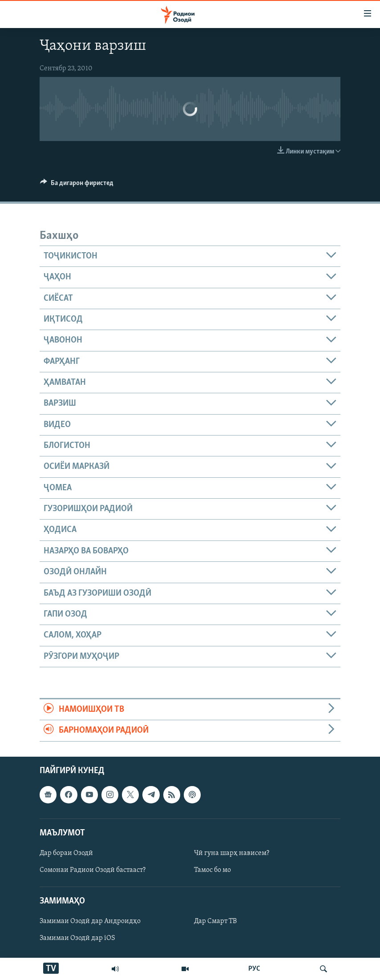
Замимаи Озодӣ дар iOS (77, 938)
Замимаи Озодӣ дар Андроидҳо (90, 921)
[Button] (77, 185)
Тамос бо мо (212, 870)
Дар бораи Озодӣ (66, 853)
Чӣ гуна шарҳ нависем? (232, 853)
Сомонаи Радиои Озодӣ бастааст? (93, 870)
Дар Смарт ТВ (215, 921)
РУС (254, 969)
